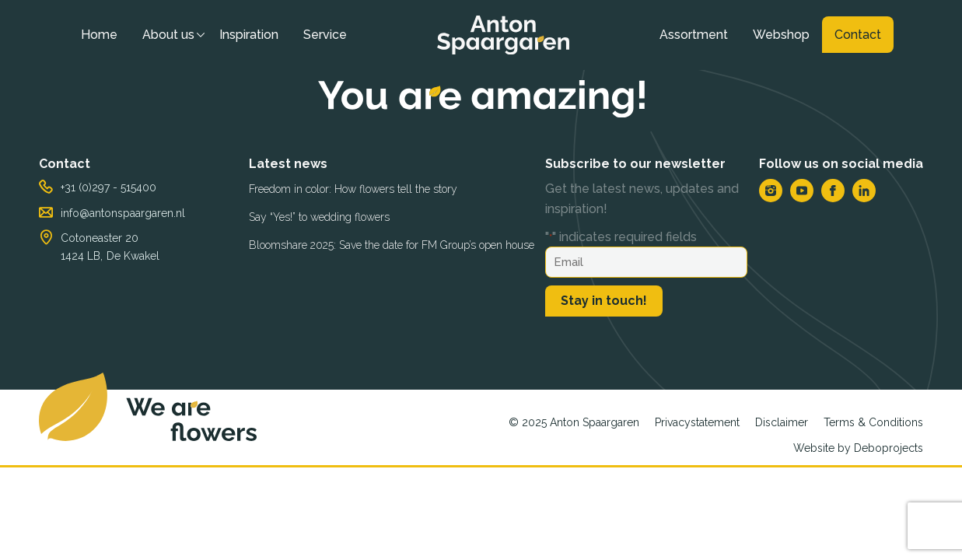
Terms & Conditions (873, 422)
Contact (858, 35)
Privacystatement (697, 422)
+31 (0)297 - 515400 (108, 187)
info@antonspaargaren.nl (123, 213)
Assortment (694, 35)
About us (168, 35)
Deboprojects (889, 448)
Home (99, 35)
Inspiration (249, 35)
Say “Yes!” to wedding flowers (319, 217)
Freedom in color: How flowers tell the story (353, 189)
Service (325, 35)
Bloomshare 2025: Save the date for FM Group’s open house (392, 245)
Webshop (781, 35)
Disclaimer (782, 422)
